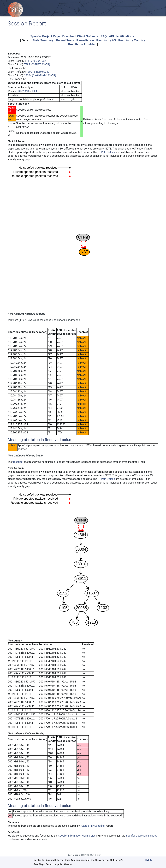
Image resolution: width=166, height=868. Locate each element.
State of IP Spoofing (93, 826)
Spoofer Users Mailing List (141, 836)
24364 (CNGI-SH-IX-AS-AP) (40, 75)
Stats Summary (43, 40)
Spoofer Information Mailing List (77, 836)
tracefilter (18, 462)
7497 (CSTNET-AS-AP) (37, 64)
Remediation (85, 40)
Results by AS (106, 40)
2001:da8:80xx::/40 (39, 72)
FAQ (104, 36)
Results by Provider (82, 44)
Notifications (125, 36)
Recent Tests (65, 40)
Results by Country (132, 40)
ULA (35, 91)
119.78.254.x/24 (37, 61)
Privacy (148, 860)
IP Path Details (106, 152)
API (112, 36)
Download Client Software (80, 36)
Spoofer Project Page (45, 36)
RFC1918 (24, 91)
